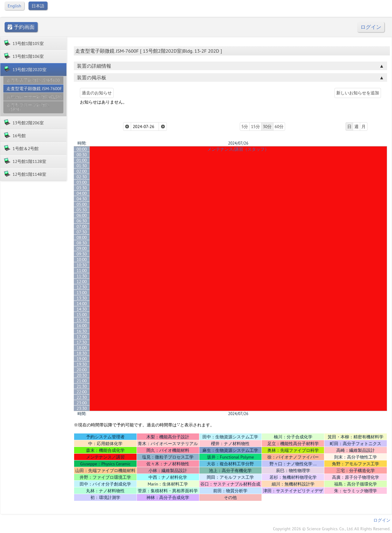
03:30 (82, 188)
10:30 (82, 265)
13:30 (82, 298)
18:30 (82, 353)
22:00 (82, 392)
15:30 (82, 320)
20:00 (82, 370)
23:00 (82, 403)
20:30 (82, 375)
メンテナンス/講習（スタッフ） (238, 149)
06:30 (82, 221)
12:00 (82, 282)
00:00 (82, 149)
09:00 (82, 248)
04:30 (82, 199)
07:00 (82, 226)
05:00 (82, 204)
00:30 (82, 155)
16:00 (82, 326)
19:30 (82, 364)
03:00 (82, 182)
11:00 (82, 270)
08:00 (82, 237)
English (14, 6)
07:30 (82, 232)
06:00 (82, 215)
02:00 (82, 171)
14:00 (82, 304)
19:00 (82, 359)
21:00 (82, 381)
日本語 (38, 6)
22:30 (82, 397)
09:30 (82, 254)
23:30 (82, 408)
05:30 (82, 210)
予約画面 (21, 27)
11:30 (82, 276)
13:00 (82, 293)
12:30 (82, 287)
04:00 (82, 193)
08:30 (82, 243)
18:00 (82, 348)
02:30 (82, 177)
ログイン (371, 27)
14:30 (82, 309)
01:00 (82, 160)
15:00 (82, 315)
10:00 (82, 259)
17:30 (82, 342)
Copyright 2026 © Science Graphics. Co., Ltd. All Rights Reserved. (332, 529)
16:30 (82, 331)
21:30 (82, 386)
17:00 (82, 337)
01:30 (82, 166)
